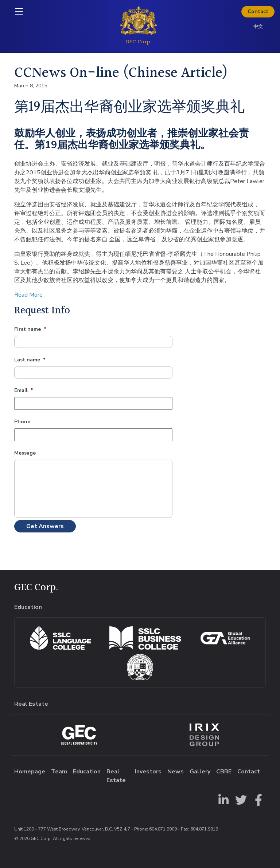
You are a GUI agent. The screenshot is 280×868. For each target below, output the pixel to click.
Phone (22, 422)
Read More (28, 295)
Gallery (200, 772)
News (176, 772)
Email (24, 391)
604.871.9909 (163, 829)
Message (25, 453)
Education (87, 772)
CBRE (224, 772)
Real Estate (116, 776)
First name (30, 329)
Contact (258, 11)
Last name (30, 360)
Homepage (30, 772)
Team (59, 772)
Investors (148, 772)
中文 (258, 27)
